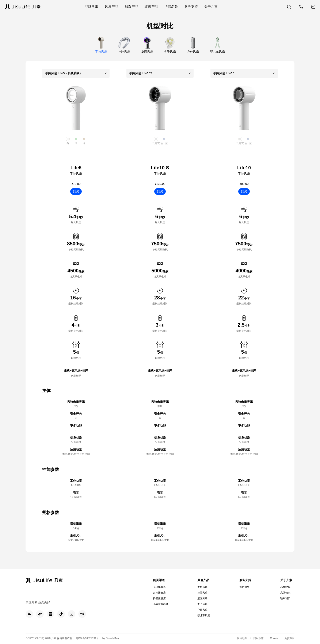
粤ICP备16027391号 (87, 638)
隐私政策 (259, 638)
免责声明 (289, 638)
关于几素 (286, 580)
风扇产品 (203, 580)
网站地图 (242, 638)
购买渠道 (159, 580)
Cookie (274, 638)
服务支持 (245, 580)
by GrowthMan (111, 638)
